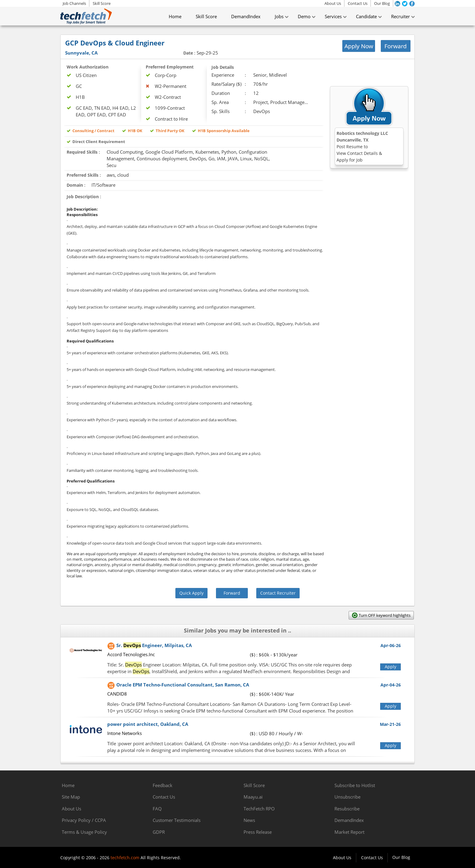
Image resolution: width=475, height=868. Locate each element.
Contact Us (358, 3)
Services (333, 16)
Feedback (163, 785)
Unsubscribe (347, 797)
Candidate (366, 16)
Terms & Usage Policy (84, 832)
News (249, 820)
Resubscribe (347, 809)
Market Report (349, 832)
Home (175, 16)
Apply (390, 667)
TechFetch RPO (259, 809)
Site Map (71, 797)
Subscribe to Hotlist (355, 785)
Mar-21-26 (390, 724)
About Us (333, 3)
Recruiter (400, 16)
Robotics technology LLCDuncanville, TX (362, 147)
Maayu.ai (253, 797)
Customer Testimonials (177, 820)
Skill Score (102, 3)
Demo (304, 16)
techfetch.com (125, 858)
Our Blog (382, 3)
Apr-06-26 (391, 645)
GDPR (159, 832)
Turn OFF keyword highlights (385, 615)
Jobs (279, 16)
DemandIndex (246, 16)
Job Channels (74, 3)
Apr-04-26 (391, 685)
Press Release (258, 832)
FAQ (157, 809)
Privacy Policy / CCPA (84, 820)
